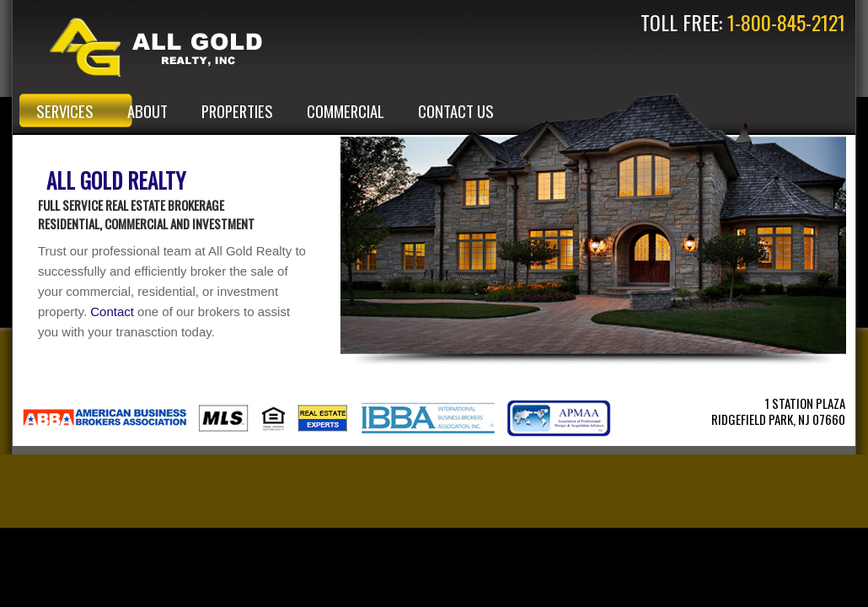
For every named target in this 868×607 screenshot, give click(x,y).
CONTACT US (456, 111)
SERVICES (65, 111)
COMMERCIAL (346, 111)
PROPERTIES (237, 111)
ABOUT (147, 111)
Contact (112, 312)
